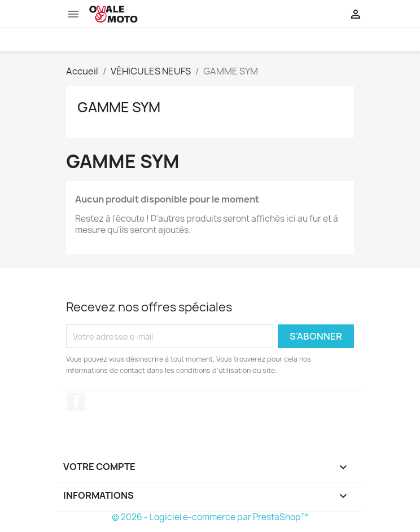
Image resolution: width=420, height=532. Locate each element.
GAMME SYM (119, 107)
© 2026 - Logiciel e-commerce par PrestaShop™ (210, 517)
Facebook (76, 402)
